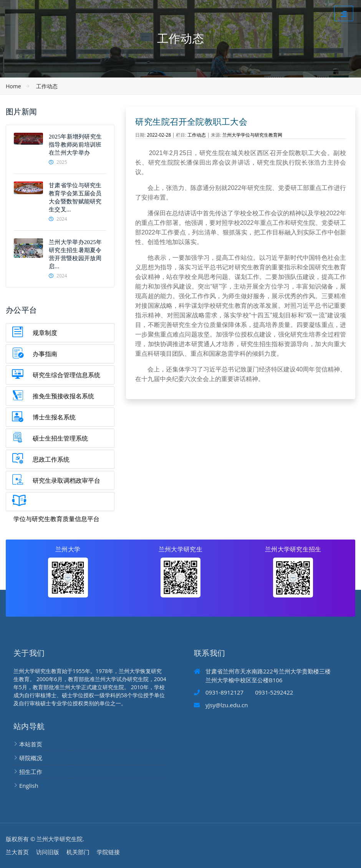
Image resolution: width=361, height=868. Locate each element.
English (29, 785)
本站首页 (31, 744)
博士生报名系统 (54, 417)
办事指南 (45, 354)
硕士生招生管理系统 (60, 438)
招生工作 (31, 772)
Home (13, 86)
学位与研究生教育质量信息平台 (56, 519)
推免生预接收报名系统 (63, 396)
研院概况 (31, 758)
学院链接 (108, 852)
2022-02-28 (159, 135)
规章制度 (45, 333)
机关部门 (78, 852)
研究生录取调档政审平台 (66, 480)
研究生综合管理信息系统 (66, 375)
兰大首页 (17, 852)
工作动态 (47, 86)
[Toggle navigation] (344, 13)
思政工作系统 (51, 459)
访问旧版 (48, 852)
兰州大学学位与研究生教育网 (252, 135)
